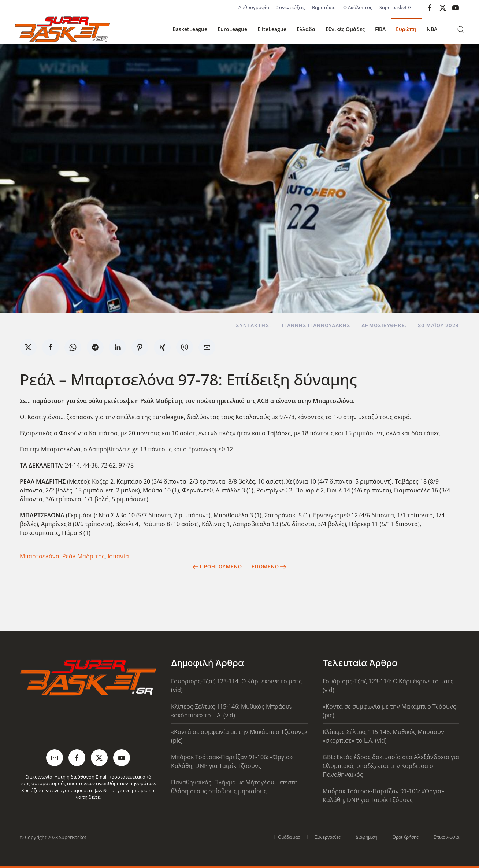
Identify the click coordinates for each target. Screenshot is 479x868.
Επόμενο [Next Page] (269, 566)
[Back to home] (62, 29)
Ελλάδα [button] (306, 29)
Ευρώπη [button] (406, 29)
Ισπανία (118, 556)
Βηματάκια (324, 7)
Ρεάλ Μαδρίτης (83, 556)
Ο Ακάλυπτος (358, 7)
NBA (432, 29)
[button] (461, 29)
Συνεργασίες (328, 837)
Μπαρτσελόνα (40, 556)
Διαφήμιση (366, 837)
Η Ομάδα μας (287, 837)
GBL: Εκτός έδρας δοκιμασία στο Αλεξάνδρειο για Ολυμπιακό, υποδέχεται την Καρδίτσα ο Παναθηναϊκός (391, 766)
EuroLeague (232, 29)
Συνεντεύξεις (291, 7)
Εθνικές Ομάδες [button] (345, 29)
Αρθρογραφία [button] (254, 7)
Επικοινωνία (446, 837)
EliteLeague (272, 29)
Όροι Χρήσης (405, 837)
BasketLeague (190, 29)
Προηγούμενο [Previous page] (217, 566)
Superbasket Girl (397, 7)
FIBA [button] (380, 29)
